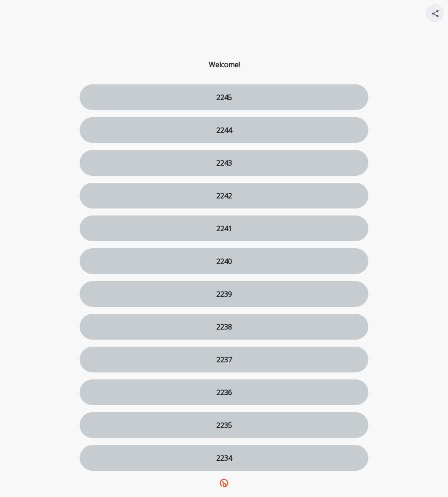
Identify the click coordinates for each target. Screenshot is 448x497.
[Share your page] (435, 13)
